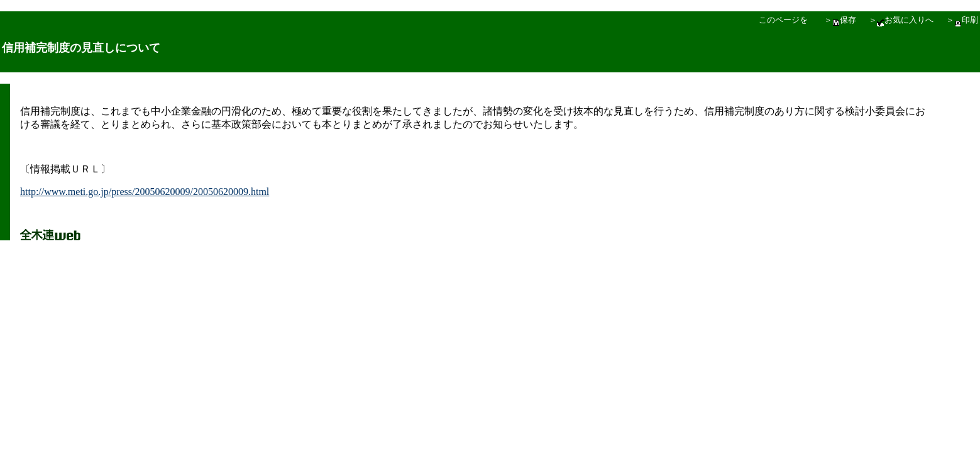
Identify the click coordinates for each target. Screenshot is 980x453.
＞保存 (840, 20)
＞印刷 (962, 20)
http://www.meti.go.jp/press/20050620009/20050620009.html (145, 192)
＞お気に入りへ (901, 20)
